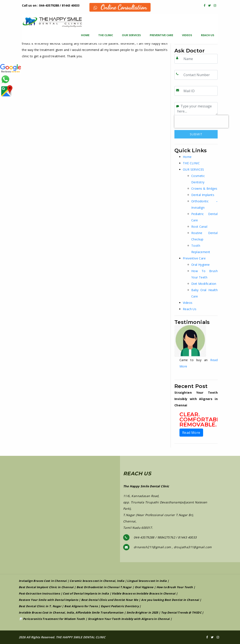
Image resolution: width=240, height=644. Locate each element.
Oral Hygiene (201, 265)
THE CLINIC (106, 35)
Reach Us (208, 35)
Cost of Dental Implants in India (86, 593)
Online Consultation (120, 7)
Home (85, 35)
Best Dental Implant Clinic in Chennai (46, 587)
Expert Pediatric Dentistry (120, 606)
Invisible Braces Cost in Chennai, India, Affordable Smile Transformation (71, 612)
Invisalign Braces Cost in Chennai (43, 581)
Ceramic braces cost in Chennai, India (97, 581)
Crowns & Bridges (204, 188)
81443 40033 (71, 5)
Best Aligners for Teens (81, 606)
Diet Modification (204, 284)
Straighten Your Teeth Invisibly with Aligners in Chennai (129, 619)
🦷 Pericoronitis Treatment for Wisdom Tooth (52, 619)
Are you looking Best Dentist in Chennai (170, 600)
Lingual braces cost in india (147, 581)
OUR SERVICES (131, 35)
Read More (191, 433)
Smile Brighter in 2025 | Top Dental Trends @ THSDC (164, 612)
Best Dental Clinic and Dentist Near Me (110, 600)
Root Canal (199, 227)
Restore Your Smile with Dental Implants (49, 600)
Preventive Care (161, 35)
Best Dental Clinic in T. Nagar (40, 606)
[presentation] (201, 122)
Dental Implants (203, 195)
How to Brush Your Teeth (175, 587)
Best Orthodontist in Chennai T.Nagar (104, 587)
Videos (187, 35)
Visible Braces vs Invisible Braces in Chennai (144, 593)
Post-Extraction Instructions (39, 593)
